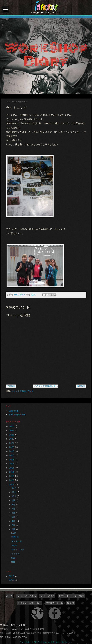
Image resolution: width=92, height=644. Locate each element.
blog (13, 558)
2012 (12, 480)
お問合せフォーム (54, 603)
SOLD (11, 580)
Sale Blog (13, 411)
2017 (12, 460)
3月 (14, 525)
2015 (12, 468)
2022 (12, 439)
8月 (14, 505)
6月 (14, 513)
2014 (12, 472)
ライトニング (18, 549)
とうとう (16, 554)
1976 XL (15, 537)
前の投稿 (81, 386)
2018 (12, 455)
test (13, 562)
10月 (14, 496)
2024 (12, 431)
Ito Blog (70, 603)
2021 (12, 443)
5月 (14, 517)
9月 (14, 500)
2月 (14, 529)
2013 (12, 476)
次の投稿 (11, 386)
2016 (12, 464)
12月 (14, 488)
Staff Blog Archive (17, 414)
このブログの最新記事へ (46, 386)
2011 (12, 484)
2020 (12, 447)
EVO (14, 533)
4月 (14, 521)
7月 (14, 509)
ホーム (9, 596)
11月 (14, 492)
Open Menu (5, 9)
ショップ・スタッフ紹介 (30, 603)
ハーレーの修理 (47, 596)
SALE (11, 576)
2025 (12, 426)
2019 (12, 451)
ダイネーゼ (17, 541)
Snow (14, 545)
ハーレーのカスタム (26, 596)
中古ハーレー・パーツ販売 (71, 596)
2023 (12, 435)
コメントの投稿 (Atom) (22, 391)
